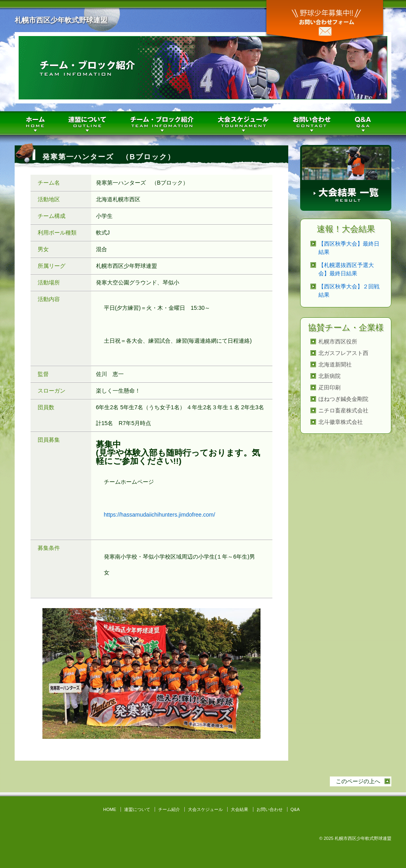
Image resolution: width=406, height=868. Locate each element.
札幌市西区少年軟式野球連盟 (61, 20)
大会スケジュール (245, 123)
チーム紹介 (163, 123)
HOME (36, 123)
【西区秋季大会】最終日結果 (349, 248)
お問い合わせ (325, 23)
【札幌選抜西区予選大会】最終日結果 (346, 269)
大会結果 (239, 809)
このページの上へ (358, 781)
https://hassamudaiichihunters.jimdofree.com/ (160, 515)
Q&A (369, 123)
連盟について (89, 123)
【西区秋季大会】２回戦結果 (349, 291)
